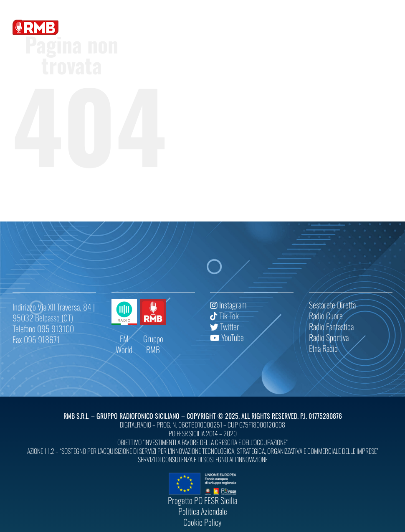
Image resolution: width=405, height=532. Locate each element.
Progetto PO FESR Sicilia (202, 500)
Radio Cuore (326, 316)
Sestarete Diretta (332, 305)
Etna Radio (323, 348)
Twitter (225, 326)
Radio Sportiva (329, 337)
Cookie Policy (202, 522)
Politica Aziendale (203, 511)
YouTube (227, 337)
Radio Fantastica (331, 326)
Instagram (228, 305)
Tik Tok (224, 316)
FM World (124, 344)
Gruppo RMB (153, 344)
